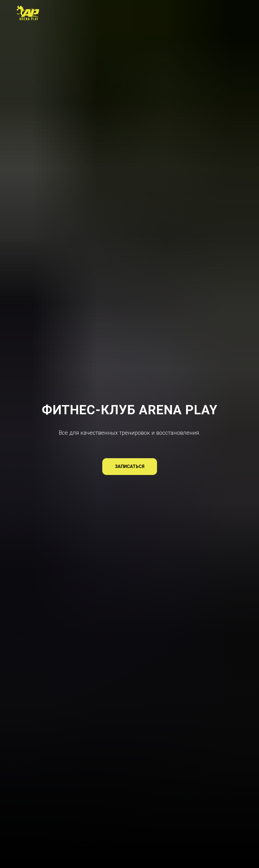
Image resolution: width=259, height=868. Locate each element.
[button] (130, 467)
